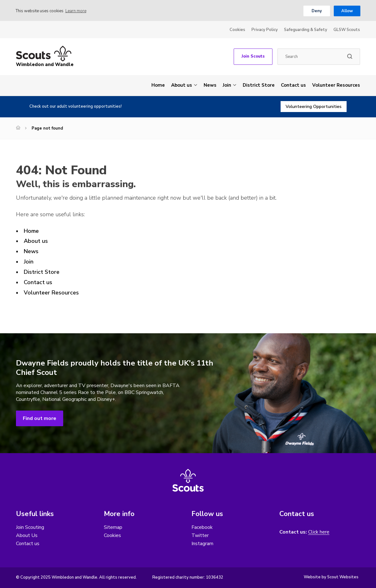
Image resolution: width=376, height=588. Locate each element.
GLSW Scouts (347, 30)
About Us (27, 535)
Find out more (40, 418)
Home (158, 85)
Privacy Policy (265, 30)
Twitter (200, 535)
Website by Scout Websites (331, 577)
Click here (319, 532)
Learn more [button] (76, 11)
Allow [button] (347, 11)
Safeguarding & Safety (306, 30)
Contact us (293, 85)
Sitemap (113, 527)
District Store (259, 85)
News (210, 85)
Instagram (202, 544)
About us (182, 85)
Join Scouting (30, 527)
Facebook (202, 527)
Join (227, 85)
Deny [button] (317, 11)
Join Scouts (253, 56)
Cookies (237, 30)
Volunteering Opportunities (314, 107)
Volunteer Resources (336, 85)
